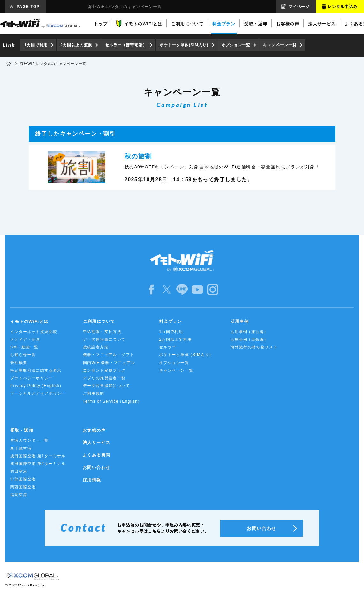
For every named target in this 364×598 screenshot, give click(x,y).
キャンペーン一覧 (280, 45)
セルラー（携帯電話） (126, 45)
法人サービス (96, 443)
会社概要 (19, 363)
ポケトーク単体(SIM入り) (184, 45)
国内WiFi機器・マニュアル (109, 363)
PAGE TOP (28, 7)
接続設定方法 (96, 347)
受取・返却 (22, 430)
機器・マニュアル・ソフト (109, 355)
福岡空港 (19, 495)
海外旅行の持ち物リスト (254, 347)
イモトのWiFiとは (29, 321)
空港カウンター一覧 (30, 440)
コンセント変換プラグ (104, 370)
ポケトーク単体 (186, 355)
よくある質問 (96, 455)
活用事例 (240, 321)
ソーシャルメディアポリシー (38, 393)
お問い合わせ (96, 467)
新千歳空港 (21, 448)
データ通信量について (104, 339)
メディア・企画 (25, 339)
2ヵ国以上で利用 (175, 339)
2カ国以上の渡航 (76, 45)
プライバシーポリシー (32, 378)
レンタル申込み (343, 7)
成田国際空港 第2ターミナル (38, 464)
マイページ (299, 7)
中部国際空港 (23, 479)
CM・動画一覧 (24, 347)
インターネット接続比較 (34, 332)
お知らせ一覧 (23, 355)
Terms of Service (113, 402)
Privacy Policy (37, 386)
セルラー (168, 347)
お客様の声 (94, 430)
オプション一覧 (236, 45)
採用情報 (92, 480)
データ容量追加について (106, 386)
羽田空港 (19, 471)
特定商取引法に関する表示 (36, 370)
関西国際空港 (23, 487)
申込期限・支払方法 (102, 332)
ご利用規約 (94, 393)
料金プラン (171, 321)
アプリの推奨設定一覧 (104, 378)
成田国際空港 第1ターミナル (38, 456)
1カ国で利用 (36, 45)
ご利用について (99, 321)
